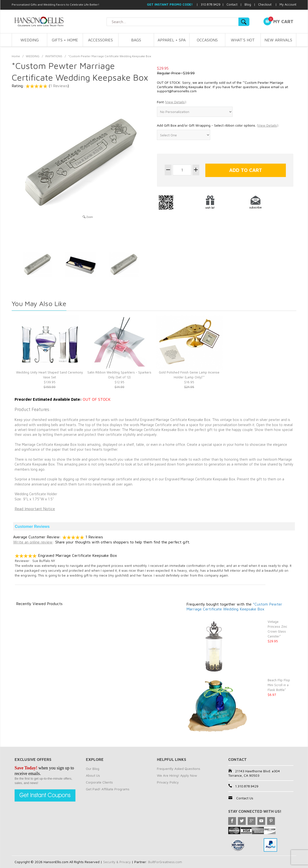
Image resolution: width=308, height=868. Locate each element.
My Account (288, 4)
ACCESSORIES (100, 40)
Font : (172, 102)
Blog (248, 4)
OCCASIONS (207, 40)
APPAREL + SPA (172, 40)
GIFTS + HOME (65, 40)
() (175, 102)
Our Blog (93, 769)
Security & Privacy (117, 862)
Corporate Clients (99, 782)
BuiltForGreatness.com (167, 862)
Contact (232, 4)
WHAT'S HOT (243, 40)
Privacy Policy (168, 782)
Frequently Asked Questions (179, 769)
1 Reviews (59, 86)
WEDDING (30, 40)
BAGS (136, 40)
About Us (93, 775)
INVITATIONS (54, 56)
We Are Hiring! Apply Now (177, 775)
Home (16, 56)
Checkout (265, 4)
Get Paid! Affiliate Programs (108, 789)
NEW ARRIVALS (278, 40)
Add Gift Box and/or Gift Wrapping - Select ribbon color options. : (218, 125)
